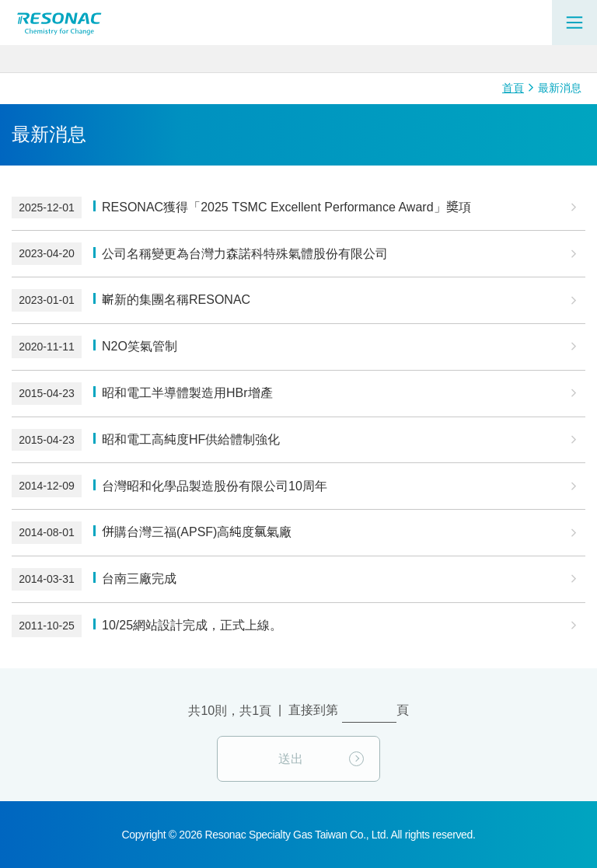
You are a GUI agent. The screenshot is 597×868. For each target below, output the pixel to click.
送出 (291, 759)
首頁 (513, 88)
